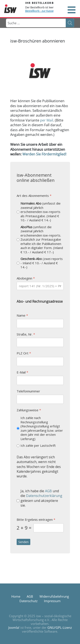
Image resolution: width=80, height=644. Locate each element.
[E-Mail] (40, 380)
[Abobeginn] (40, 286)
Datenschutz (28, 601)
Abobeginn (26, 278)
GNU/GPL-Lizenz (60, 627)
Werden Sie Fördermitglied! (44, 154)
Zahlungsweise (29, 410)
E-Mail (22, 372)
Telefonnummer (28, 391)
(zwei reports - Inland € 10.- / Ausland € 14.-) (42, 263)
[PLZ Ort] (40, 361)
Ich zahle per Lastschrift (38, 446)
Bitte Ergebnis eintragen (36, 520)
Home (16, 596)
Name (22, 315)
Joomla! (14, 627)
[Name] (40, 324)
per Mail (47, 120)
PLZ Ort (24, 353)
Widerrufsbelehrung (54, 596)
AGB (48, 491)
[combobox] (36, 23)
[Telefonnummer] (40, 399)
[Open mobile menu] (71, 10)
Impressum (52, 601)
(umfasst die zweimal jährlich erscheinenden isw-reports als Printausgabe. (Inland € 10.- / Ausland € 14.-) (41, 212)
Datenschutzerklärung (44, 496)
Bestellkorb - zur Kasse (39, 11)
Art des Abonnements (34, 196)
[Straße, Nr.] (40, 342)
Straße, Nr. (26, 334)
